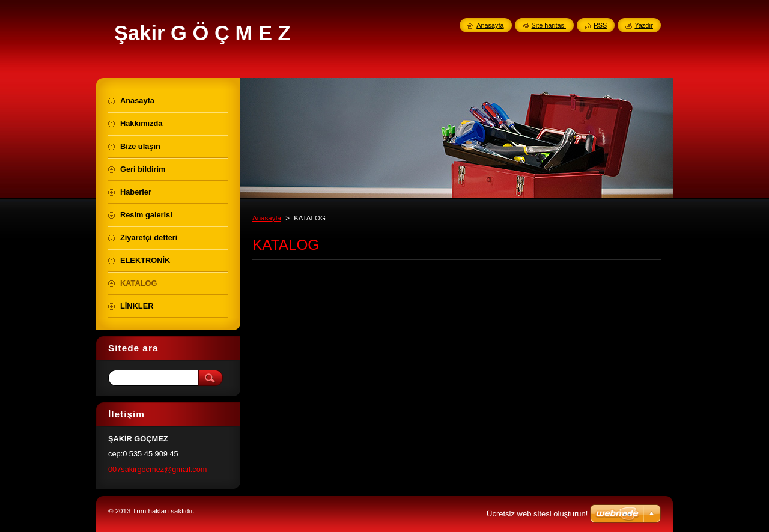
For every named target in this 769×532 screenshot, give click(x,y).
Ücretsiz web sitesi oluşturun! (537, 514)
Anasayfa (267, 218)
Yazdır (644, 25)
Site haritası (549, 25)
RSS (600, 25)
